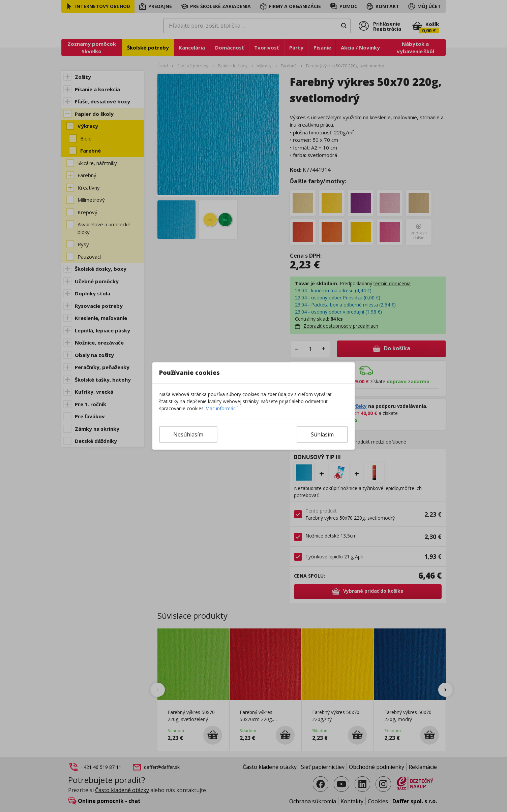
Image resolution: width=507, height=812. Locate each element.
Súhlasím (322, 434)
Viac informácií (222, 408)
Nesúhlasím (188, 434)
